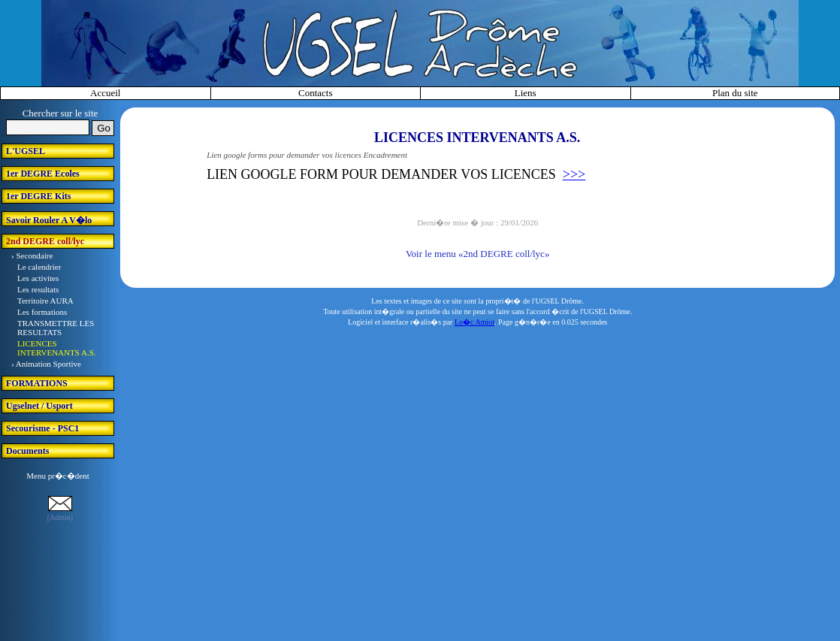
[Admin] (60, 517)
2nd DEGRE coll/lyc (45, 241)
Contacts (316, 93)
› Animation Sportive (46, 364)
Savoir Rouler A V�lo (49, 220)
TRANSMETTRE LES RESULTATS (56, 328)
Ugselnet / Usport (39, 406)
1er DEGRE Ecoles (43, 174)
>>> (574, 174)
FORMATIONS (37, 383)
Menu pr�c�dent (57, 476)
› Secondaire (32, 255)
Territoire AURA (45, 301)
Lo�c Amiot (474, 322)
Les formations (42, 312)
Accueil (105, 93)
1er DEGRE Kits (38, 196)
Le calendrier (39, 267)
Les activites (38, 278)
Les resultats (38, 289)
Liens (526, 93)
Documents (27, 451)
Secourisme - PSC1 (42, 428)
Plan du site (735, 93)
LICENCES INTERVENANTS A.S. (57, 348)
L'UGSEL (26, 151)
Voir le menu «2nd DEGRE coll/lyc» (477, 254)
